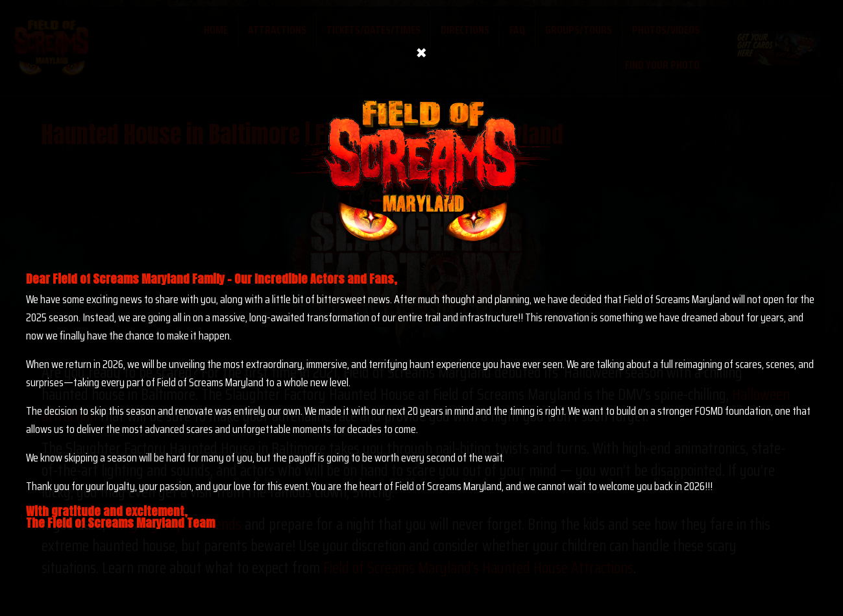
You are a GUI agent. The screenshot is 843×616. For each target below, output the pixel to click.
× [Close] (421, 43)
